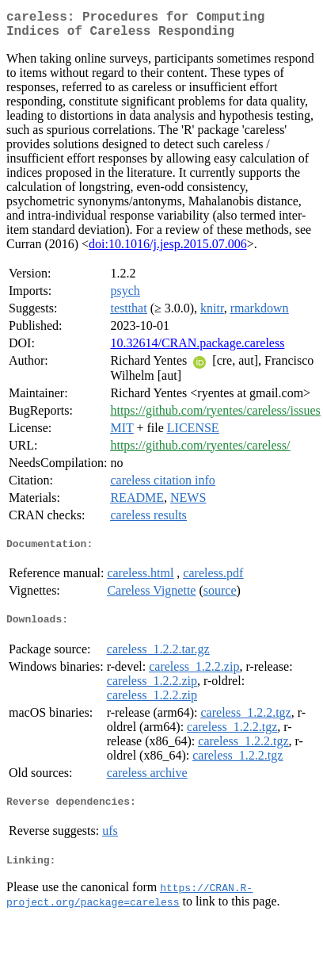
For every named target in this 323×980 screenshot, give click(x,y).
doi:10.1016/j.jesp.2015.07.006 (168, 250)
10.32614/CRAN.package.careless (197, 349)
